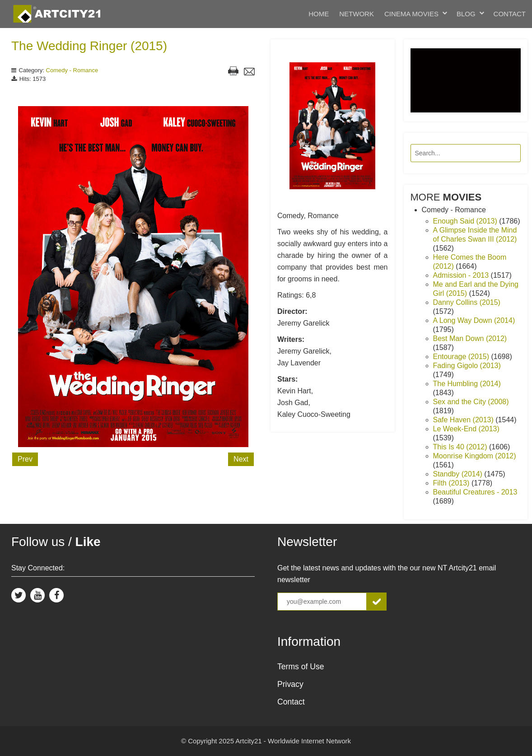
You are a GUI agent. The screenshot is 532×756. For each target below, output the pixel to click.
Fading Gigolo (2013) (467, 366)
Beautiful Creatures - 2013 (475, 492)
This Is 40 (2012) (461, 447)
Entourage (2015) (462, 357)
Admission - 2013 (462, 275)
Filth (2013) (452, 483)
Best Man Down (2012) (470, 338)
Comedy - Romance (72, 70)
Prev (25, 459)
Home (319, 14)
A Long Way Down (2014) (474, 320)
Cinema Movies (411, 14)
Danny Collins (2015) (467, 302)
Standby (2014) (459, 474)
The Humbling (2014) (467, 384)
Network (357, 14)
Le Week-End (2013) (466, 429)
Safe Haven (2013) (464, 420)
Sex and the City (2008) (471, 402)
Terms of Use (301, 667)
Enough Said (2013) (466, 221)
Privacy (290, 684)
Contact (510, 14)
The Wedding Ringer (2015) (89, 46)
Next (241, 459)
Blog (466, 14)
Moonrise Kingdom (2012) (475, 456)
